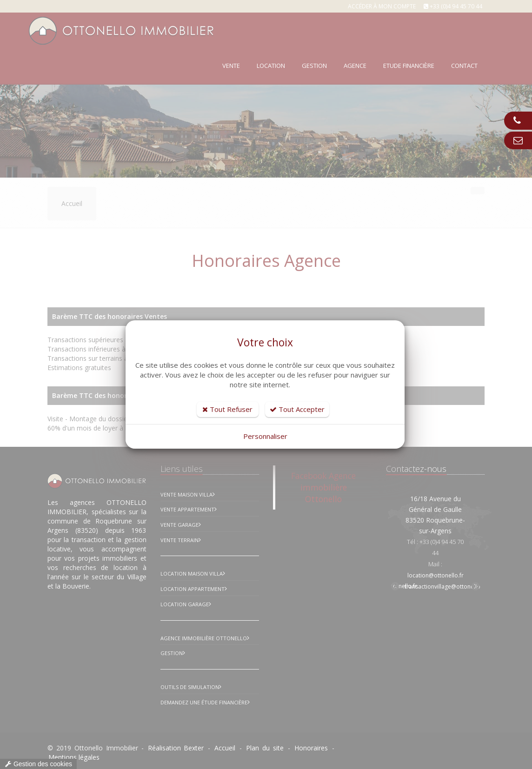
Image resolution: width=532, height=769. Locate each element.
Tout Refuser (227, 409)
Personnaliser (265, 436)
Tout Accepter (297, 409)
